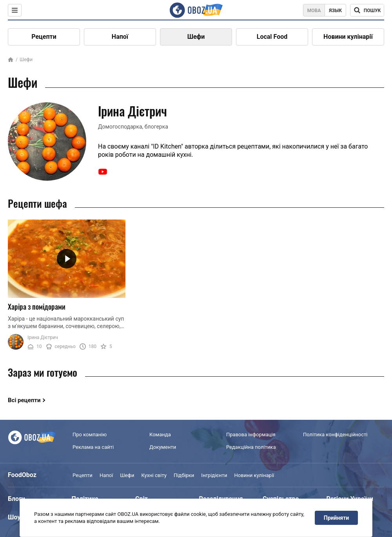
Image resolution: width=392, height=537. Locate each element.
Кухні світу (154, 475)
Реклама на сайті (93, 447)
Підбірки (184, 475)
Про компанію (90, 434)
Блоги (16, 499)
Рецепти (44, 37)
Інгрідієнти (214, 475)
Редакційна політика (251, 447)
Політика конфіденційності (335, 434)
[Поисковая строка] (367, 10)
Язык (335, 11)
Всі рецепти (24, 400)
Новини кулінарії (348, 37)
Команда (160, 434)
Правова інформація (251, 434)
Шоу (14, 517)
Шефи (196, 37)
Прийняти (336, 518)
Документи (163, 447)
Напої (120, 37)
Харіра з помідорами (37, 307)
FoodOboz (22, 475)
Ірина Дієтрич (43, 337)
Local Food (272, 37)
